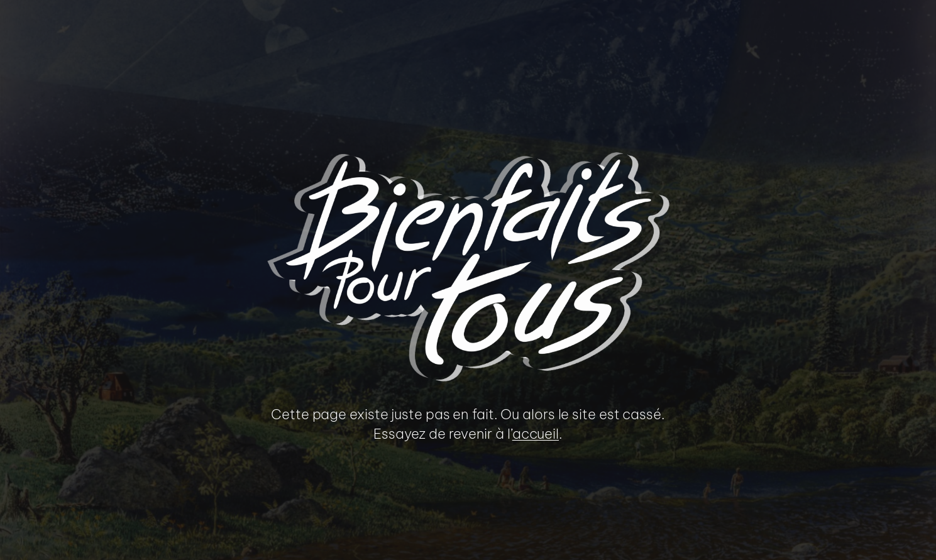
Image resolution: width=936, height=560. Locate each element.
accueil (536, 434)
